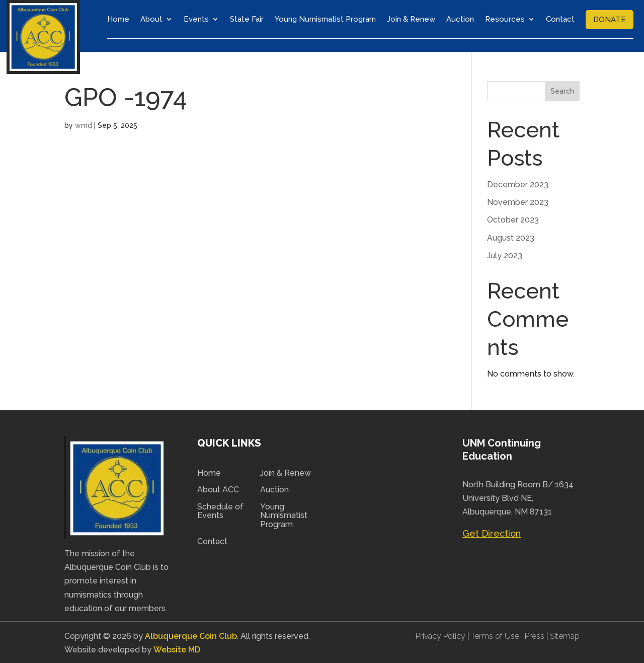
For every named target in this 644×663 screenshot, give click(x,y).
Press (536, 635)
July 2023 (505, 254)
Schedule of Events (220, 510)
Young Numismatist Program (325, 19)
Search (562, 90)
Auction (460, 19)
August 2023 (511, 236)
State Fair (247, 19)
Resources (505, 19)
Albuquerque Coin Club (191, 635)
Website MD (176, 649)
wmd (84, 124)
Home (118, 19)
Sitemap (565, 635)
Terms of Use (495, 635)
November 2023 (518, 201)
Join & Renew (411, 19)
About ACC (218, 489)
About (151, 19)
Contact (560, 19)
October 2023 (513, 219)
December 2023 (518, 183)
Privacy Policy (441, 635)
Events (196, 19)
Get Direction (492, 532)
